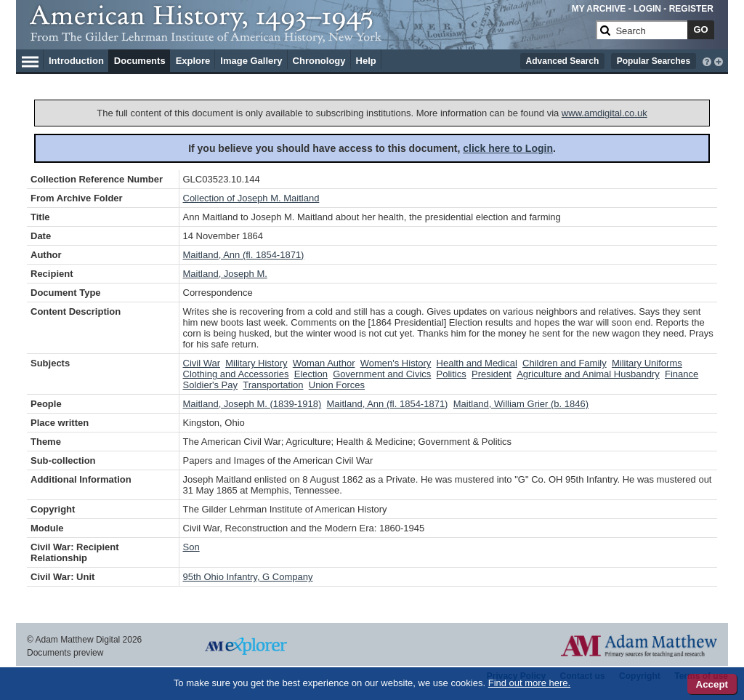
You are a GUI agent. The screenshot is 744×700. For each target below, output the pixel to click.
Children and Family (565, 363)
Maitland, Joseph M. (225, 274)
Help (366, 61)
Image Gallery (251, 61)
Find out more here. (529, 683)
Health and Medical (477, 363)
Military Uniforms (647, 363)
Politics (452, 374)
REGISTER (691, 9)
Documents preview (65, 653)
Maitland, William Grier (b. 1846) (521, 404)
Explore (193, 61)
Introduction (76, 61)
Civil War (202, 363)
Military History (256, 363)
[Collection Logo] (310, 36)
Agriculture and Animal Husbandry (588, 374)
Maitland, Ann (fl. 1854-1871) (244, 255)
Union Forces (337, 385)
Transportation (273, 385)
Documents (140, 61)
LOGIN (647, 9)
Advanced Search (563, 61)
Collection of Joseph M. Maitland (251, 198)
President (492, 374)
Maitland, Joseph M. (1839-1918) (252, 404)
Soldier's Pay (210, 385)
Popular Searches (654, 61)
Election (311, 374)
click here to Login (508, 148)
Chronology (319, 61)
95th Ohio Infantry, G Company (248, 577)
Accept (712, 684)
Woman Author (324, 363)
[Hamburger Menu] (30, 60)
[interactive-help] (707, 60)
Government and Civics (382, 374)
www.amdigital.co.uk (604, 113)
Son (191, 547)
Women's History (396, 363)
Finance (682, 374)
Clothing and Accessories (236, 374)
